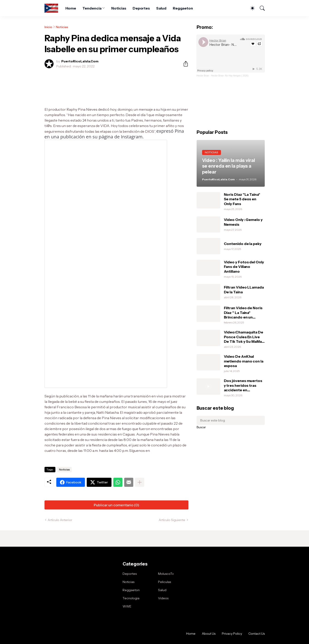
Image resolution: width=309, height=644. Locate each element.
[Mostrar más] (140, 581)
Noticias (119, 8)
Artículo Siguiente (172, 619)
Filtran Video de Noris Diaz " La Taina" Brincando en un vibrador (243, 312)
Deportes (141, 8)
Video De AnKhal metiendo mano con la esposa (244, 361)
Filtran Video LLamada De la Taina (244, 289)
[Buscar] (260, 8)
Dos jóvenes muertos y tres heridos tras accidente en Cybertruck (243, 385)
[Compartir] (184, 64)
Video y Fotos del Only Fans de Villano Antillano (244, 267)
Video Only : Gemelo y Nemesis (243, 222)
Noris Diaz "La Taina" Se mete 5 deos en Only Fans (242, 199)
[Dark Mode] (250, 8)
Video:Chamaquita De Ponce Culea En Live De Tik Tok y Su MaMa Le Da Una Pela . (243, 337)
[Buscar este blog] (231, 420)
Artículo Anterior (60, 619)
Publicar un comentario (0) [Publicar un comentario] (116, 604)
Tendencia (92, 8)
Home (71, 8)
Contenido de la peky (243, 244)
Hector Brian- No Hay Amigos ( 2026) (230, 76)
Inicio (48, 27)
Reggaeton (183, 8)
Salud (161, 8)
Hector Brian (203, 76)
